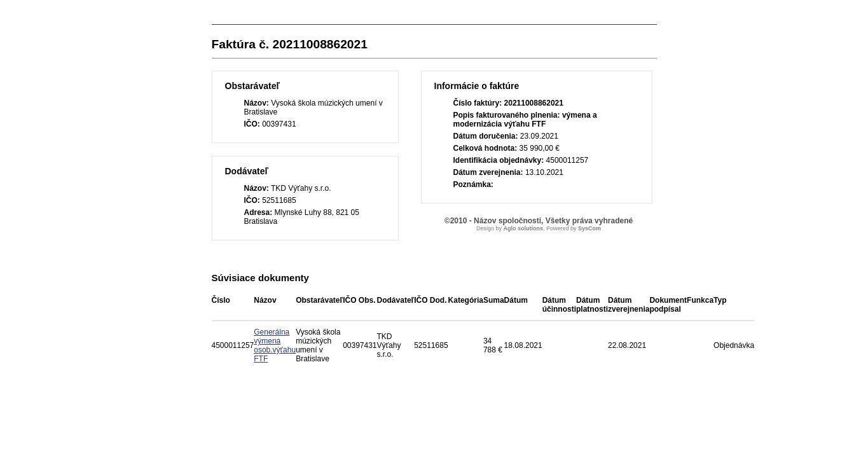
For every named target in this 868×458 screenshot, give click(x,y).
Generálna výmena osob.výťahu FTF (275, 345)
